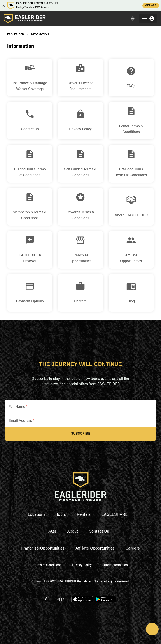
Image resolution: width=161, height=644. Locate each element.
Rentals (84, 515)
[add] (152, 629)
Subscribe (80, 434)
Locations (37, 515)
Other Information (115, 565)
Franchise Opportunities (43, 549)
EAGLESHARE (114, 515)
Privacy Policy (82, 565)
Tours (61, 515)
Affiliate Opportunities (95, 549)
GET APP (151, 6)
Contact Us (99, 532)
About (72, 532)
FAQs (51, 532)
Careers (133, 549)
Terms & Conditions (47, 565)
